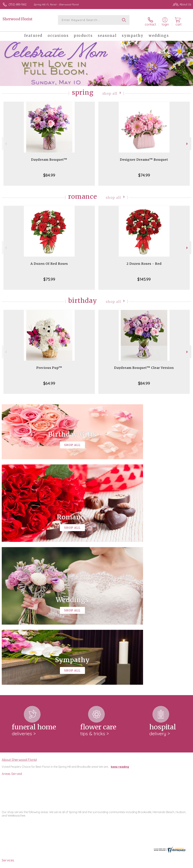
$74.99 (144, 173)
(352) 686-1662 (17, 4)
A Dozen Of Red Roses (49, 261)
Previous (5, 141)
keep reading (120, 621)
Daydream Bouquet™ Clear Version (144, 365)
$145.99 (144, 277)
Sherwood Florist (18, 19)
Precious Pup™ (49, 365)
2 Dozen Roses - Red (144, 261)
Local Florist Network (157, 864)
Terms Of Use (112, 864)
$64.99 (49, 381)
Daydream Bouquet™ (49, 157)
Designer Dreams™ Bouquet (144, 157)
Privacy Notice (132, 864)
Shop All (110, 91)
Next (188, 141)
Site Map (178, 864)
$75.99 (49, 277)
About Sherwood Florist (19, 614)
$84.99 (49, 173)
